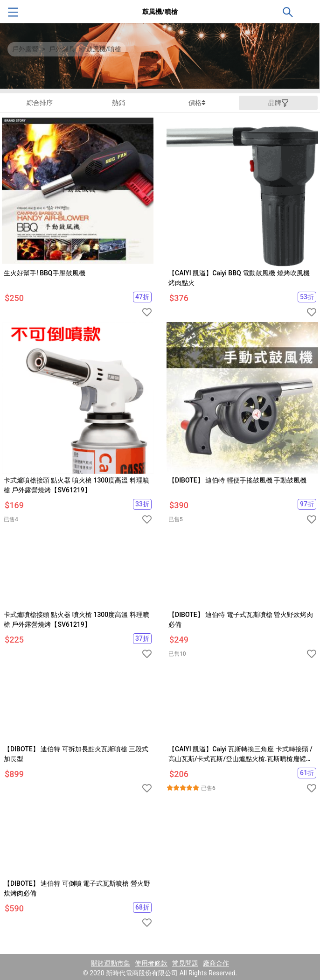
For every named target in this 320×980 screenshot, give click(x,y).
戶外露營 (25, 49)
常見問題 (185, 963)
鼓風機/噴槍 (104, 49)
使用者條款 (151, 963)
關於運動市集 (111, 963)
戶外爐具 (62, 49)
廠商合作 (216, 963)
